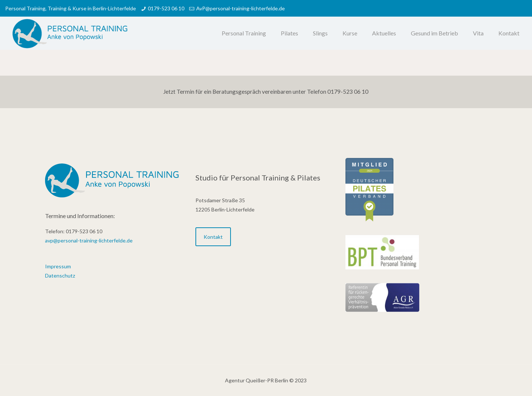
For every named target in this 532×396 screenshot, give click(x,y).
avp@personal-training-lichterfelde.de (89, 240)
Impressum (58, 266)
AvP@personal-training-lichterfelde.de (241, 8)
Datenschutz (60, 276)
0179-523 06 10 (166, 8)
